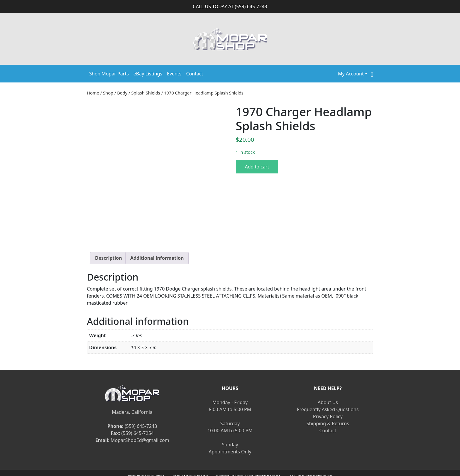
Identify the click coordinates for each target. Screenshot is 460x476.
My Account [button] (351, 74)
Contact (195, 74)
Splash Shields (146, 93)
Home (93, 93)
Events (174, 74)
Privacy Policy (328, 403)
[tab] (109, 244)
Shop (108, 93)
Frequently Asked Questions (328, 396)
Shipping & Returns (328, 410)
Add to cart (257, 167)
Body (122, 93)
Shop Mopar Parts (109, 74)
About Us (328, 389)
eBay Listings (148, 74)
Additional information (157, 244)
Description (109, 244)
